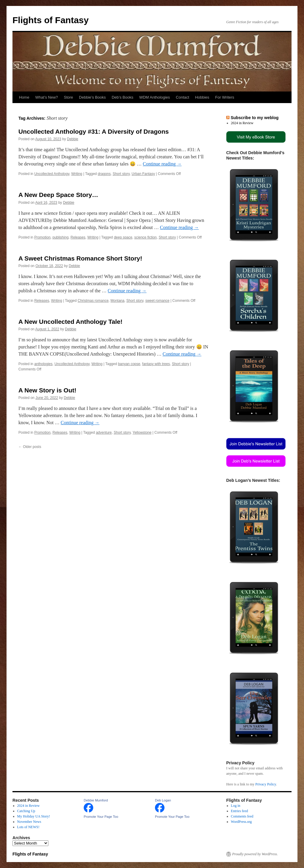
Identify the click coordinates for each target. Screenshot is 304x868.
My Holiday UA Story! (34, 816)
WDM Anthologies (155, 97)
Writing (77, 174)
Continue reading (162, 164)
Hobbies (202, 97)
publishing (61, 237)
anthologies (43, 364)
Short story (121, 174)
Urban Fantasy (143, 174)
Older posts (30, 447)
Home (24, 97)
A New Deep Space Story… (58, 195)
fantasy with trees (156, 364)
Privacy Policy (266, 784)
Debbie (73, 139)
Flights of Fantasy (51, 20)
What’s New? (47, 97)
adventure (104, 433)
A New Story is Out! (47, 390)
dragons (104, 174)
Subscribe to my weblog (255, 118)
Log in (236, 806)
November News (29, 822)
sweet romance (157, 301)
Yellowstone (142, 433)
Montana (117, 301)
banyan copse (129, 364)
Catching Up (26, 811)
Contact (182, 97)
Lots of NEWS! (28, 827)
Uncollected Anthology (52, 174)
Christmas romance (93, 301)
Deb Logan (163, 800)
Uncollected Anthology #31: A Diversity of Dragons (94, 131)
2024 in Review (242, 123)
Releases (78, 237)
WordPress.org (241, 822)
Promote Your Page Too (101, 817)
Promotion (42, 237)
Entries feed (240, 811)
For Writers (225, 97)
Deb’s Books (122, 97)
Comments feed (242, 816)
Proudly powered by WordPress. (255, 854)
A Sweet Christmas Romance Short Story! (80, 258)
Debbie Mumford (96, 800)
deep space (123, 237)
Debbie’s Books (92, 97)
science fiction (145, 237)
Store (68, 97)
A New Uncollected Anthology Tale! (70, 322)
